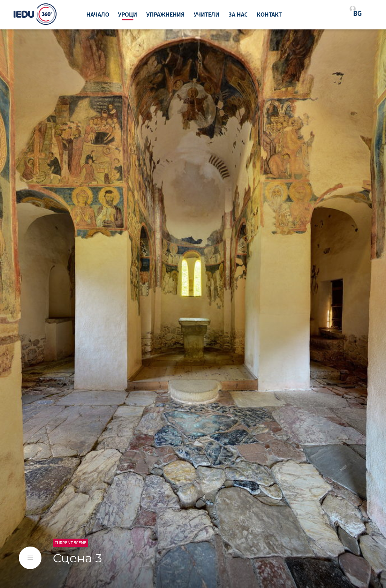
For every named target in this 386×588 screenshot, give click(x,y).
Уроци (128, 15)
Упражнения (165, 15)
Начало (98, 15)
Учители (207, 15)
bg (357, 14)
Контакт (269, 15)
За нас (238, 15)
